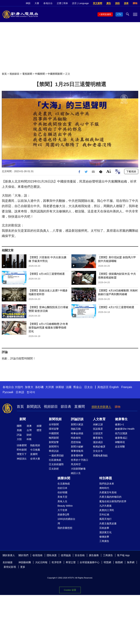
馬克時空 (76, 464)
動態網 (119, 562)
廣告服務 (94, 555)
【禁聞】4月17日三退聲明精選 (116, 307)
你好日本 (62, 488)
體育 (39, 430)
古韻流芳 (98, 433)
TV (120, 14)
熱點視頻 (35, 445)
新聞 (23, 419)
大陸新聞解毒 (78, 469)
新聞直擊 (54, 442)
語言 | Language (80, 3)
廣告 (109, 3)
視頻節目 (14, 74)
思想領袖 (76, 442)
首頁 (4, 74)
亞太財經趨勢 (56, 464)
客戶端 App (123, 555)
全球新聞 (54, 424)
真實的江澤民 (107, 510)
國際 (19, 426)
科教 (29, 439)
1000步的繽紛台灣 (66, 521)
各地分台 (48, 3)
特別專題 (106, 478)
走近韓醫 (120, 447)
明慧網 (107, 562)
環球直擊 (54, 429)
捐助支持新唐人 (101, 407)
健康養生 (121, 419)
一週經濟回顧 (56, 456)
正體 (59, 3)
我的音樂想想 (65, 528)
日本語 (20, 392)
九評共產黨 (105, 506)
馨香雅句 (98, 438)
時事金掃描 (77, 433)
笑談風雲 (98, 429)
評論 (19, 435)
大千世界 (62, 510)
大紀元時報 (41, 562)
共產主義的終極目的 (110, 497)
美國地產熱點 (100, 456)
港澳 (29, 426)
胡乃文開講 (121, 433)
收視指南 (38, 555)
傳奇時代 (104, 488)
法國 (69, 387)
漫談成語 (98, 442)
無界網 (131, 562)
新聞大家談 (77, 424)
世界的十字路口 (80, 460)
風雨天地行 (105, 519)
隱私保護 (52, 555)
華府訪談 (54, 451)
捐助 (117, 3)
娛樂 (39, 426)
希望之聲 (71, 562)
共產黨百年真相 (108, 492)
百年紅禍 (104, 515)
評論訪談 (77, 419)
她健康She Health (125, 429)
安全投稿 (80, 555)
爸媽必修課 (99, 447)
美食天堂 (62, 497)
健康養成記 (121, 438)
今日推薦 (35, 450)
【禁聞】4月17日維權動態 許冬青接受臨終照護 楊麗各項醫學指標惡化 (48, 328)
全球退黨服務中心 (90, 562)
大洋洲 (50, 387)
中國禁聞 (40, 74)
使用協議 (66, 555)
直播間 (80, 406)
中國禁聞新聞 (55, 74)
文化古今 (98, 451)
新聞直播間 (106, 14)
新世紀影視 (10, 567)
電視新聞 (27, 74)
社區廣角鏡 (55, 460)
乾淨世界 (57, 562)
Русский (8, 392)
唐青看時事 (77, 456)
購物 (135, 3)
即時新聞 (22, 450)
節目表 (66, 406)
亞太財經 (54, 469)
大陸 (19, 439)
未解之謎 (98, 424)
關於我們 (23, 555)
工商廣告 (104, 541)
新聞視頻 (55, 419)
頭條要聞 (22, 445)
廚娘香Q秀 (63, 515)
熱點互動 (76, 429)
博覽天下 (22, 454)
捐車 (126, 3)
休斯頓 (60, 387)
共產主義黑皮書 (108, 523)
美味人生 (62, 501)
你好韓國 (62, 492)
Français (127, 387)
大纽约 (19, 387)
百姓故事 (104, 528)
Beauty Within (65, 506)
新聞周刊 (54, 447)
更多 (23, 567)
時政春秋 (76, 438)
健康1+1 (120, 424)
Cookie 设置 (70, 590)
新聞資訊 (34, 406)
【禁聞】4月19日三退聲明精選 (47, 274)
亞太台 (89, 387)
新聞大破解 (77, 447)
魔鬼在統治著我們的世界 (113, 501)
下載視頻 (131, 171)
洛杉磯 (39, 387)
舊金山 (77, 387)
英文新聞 (98, 3)
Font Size (109, 171)
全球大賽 (35, 459)
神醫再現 (120, 442)
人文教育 (99, 419)
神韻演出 (22, 459)
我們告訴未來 (107, 484)
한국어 (31, 392)
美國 (19, 430)
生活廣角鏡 (64, 484)
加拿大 (29, 387)
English (114, 387)
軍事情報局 (77, 451)
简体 (66, 3)
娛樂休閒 (64, 478)
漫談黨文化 (105, 532)
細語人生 (76, 473)
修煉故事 (104, 537)
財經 (29, 435)
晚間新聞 (54, 438)
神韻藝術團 (25, 562)
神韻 (28, 3)
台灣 (29, 430)
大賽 (37, 3)
